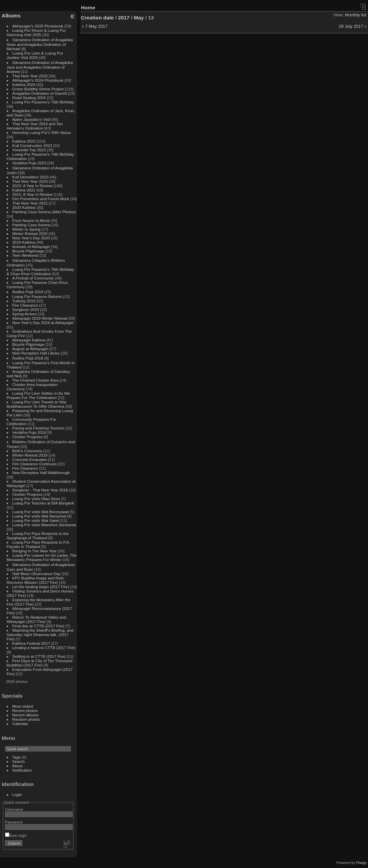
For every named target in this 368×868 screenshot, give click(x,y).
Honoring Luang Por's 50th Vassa (42, 132)
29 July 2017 (351, 26)
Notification (22, 770)
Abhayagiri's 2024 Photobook (38, 80)
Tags (17, 757)
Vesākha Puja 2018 (29, 432)
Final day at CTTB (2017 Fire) (38, 626)
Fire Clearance (25, 305)
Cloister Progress (27, 437)
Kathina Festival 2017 (31, 643)
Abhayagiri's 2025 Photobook (38, 26)
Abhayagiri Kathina (29, 340)
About (18, 766)
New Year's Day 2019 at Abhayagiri (43, 323)
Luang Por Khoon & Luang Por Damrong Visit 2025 (36, 32)
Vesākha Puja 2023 (29, 163)
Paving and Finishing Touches (38, 428)
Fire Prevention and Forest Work (41, 199)
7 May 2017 (97, 26)
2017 (124, 18)
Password (14, 822)
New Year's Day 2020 (31, 238)
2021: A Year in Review (32, 194)
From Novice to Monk (31, 220)
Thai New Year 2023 (30, 181)
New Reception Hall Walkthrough (41, 472)
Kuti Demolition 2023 (31, 177)
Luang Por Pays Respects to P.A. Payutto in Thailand (38, 544)
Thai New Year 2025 (30, 76)
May (139, 18)
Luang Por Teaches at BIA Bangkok (43, 503)
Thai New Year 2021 (30, 203)
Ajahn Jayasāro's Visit (32, 119)
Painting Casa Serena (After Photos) (44, 212)
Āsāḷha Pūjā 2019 (28, 292)
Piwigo (361, 863)
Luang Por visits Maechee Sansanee (44, 525)
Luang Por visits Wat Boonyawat (41, 512)
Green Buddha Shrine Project (38, 89)
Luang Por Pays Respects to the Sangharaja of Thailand (38, 536)
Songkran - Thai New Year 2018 (40, 490)
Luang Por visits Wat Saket (36, 520)
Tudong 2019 (24, 301)
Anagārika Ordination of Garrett (40, 93)
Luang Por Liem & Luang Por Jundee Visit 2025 (35, 55)
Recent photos (25, 711)
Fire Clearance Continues (35, 464)
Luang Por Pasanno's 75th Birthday (43, 102)
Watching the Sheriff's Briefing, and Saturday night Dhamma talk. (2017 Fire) (40, 635)
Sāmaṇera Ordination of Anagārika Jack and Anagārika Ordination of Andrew (40, 67)
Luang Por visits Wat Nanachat (39, 516)
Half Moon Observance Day (37, 574)
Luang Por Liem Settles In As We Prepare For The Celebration (38, 395)
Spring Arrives (25, 314)
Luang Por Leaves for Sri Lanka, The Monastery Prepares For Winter (42, 557)
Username (14, 809)
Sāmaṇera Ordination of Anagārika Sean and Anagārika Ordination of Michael (40, 44)
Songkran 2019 (26, 309)
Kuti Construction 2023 (32, 145)
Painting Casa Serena (31, 225)
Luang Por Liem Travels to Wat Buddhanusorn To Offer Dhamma (36, 404)
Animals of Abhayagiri (31, 247)
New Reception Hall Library (36, 353)
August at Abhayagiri (30, 349)
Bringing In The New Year (35, 551)
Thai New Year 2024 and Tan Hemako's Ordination (35, 126)
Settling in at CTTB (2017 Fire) (39, 656)
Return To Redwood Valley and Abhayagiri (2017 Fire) (36, 619)
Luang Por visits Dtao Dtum (36, 499)
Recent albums (25, 715)
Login (17, 795)
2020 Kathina (24, 207)
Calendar (20, 724)
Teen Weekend (25, 255)
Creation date (97, 18)
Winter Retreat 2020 (30, 233)
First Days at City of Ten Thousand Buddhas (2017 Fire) (40, 663)
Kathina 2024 (24, 85)
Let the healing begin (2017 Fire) (41, 587)
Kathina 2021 (24, 190)
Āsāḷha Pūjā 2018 (28, 358)
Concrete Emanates (30, 459)
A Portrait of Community (33, 278)
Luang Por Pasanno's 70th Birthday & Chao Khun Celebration (40, 271)
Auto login (16, 835)
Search (19, 761)
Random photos (26, 719)
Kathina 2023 (24, 141)
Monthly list (356, 15)
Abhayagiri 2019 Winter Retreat (40, 318)
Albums (11, 16)
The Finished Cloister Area (36, 380)
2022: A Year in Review (32, 186)
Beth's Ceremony (27, 451)
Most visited (23, 706)
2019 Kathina (24, 242)
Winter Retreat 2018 (30, 455)
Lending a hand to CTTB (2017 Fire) (44, 648)
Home (88, 8)
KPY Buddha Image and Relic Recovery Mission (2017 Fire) (35, 580)
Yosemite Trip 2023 (29, 150)
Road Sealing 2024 (29, 98)
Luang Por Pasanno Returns (37, 296)
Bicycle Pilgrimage (28, 251)
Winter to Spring (26, 229)
